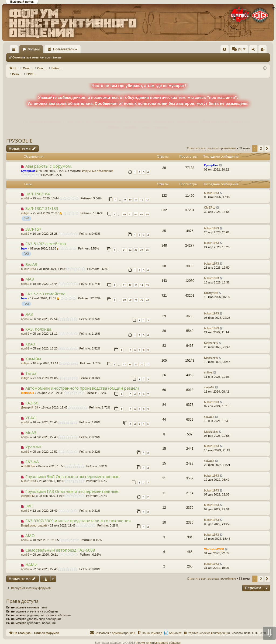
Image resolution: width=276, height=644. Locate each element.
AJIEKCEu (28, 461)
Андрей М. (28, 490)
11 (136, 194)
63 (142, 209)
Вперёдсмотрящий (34, 520)
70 (130, 294)
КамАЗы (33, 353)
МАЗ (30, 273)
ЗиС (29, 500)
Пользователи (80, 49)
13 (147, 194)
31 (124, 244)
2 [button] (261, 143)
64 (147, 209)
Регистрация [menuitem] (225, 50)
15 (147, 279)
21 (147, 359)
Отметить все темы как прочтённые (37, 57)
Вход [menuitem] (216, 50)
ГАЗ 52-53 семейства (45, 288)
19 (136, 359)
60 (124, 209)
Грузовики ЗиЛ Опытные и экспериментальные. (73, 471)
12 (142, 194)
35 (147, 244)
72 (142, 294)
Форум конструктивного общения (158, 637)
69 (124, 294)
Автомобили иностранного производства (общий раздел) (82, 382)
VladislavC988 (214, 543)
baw (24, 243)
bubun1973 (211, 187)
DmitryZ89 (211, 287)
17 (124, 359)
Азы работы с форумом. (49, 160)
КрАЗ (30, 338)
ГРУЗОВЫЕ (19, 135)
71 (136, 294)
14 (142, 279)
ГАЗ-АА (32, 456)
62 (136, 209)
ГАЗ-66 (32, 397)
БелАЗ (31, 259)
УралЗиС (34, 441)
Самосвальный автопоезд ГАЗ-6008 (60, 544)
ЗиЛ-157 (33, 223)
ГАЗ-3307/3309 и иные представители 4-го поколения (78, 515)
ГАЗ (26, 248)
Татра (31, 368)
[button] (267, 143)
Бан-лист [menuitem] (175, 627)
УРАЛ (30, 412)
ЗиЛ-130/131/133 (42, 203)
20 (142, 359)
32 (130, 244)
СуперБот (28, 165)
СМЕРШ (210, 202)
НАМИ (31, 559)
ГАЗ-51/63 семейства (46, 238)
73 (147, 294)
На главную (22, 49)
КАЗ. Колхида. (39, 323)
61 (130, 209)
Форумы (49, 49)
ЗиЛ (26, 213)
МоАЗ (31, 427)
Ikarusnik (27, 387)
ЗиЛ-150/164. (38, 188)
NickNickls (211, 337)
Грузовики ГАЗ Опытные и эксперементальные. (72, 486)
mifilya (25, 207)
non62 (25, 193)
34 (142, 244)
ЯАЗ (29, 309)
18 (130, 359)
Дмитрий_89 (30, 402)
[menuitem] (143, 49)
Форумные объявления (98, 165)
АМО (30, 530)
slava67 (209, 382)
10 (130, 194)
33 (136, 244)
